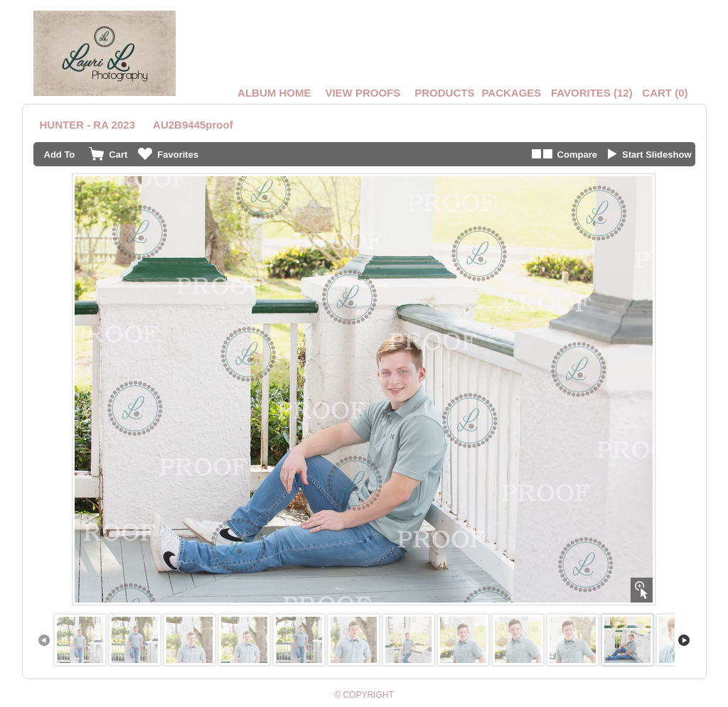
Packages (511, 93)
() (592, 93)
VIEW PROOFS (363, 93)
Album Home (274, 93)
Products (444, 93)
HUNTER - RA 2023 (87, 125)
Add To (60, 155)
